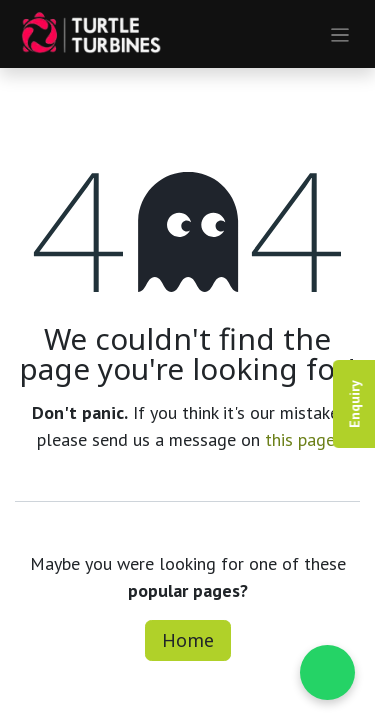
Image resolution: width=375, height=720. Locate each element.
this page (300, 439)
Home (188, 640)
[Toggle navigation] (340, 34)
